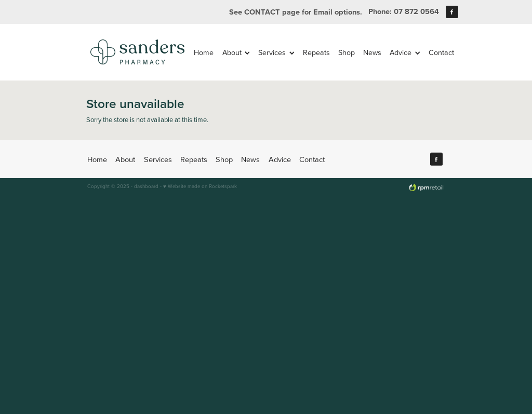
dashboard (146, 186)
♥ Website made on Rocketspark (200, 186)
